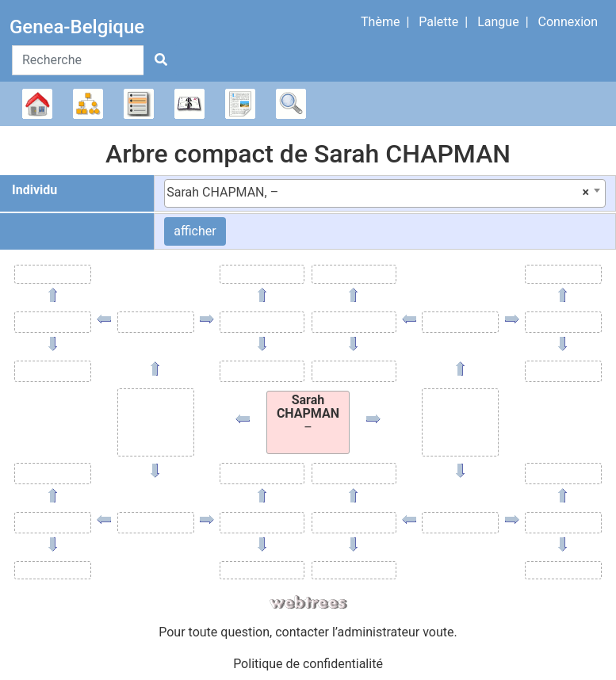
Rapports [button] (240, 104)
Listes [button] (139, 104)
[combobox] (385, 193)
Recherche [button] (291, 104)
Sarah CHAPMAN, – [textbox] (378, 193)
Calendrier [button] (189, 104)
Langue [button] (498, 22)
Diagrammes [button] (88, 104)
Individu (34, 190)
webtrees (308, 603)
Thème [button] (380, 22)
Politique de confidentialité (308, 664)
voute (438, 632)
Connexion (568, 22)
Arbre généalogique (37, 104)
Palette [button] (438, 22)
